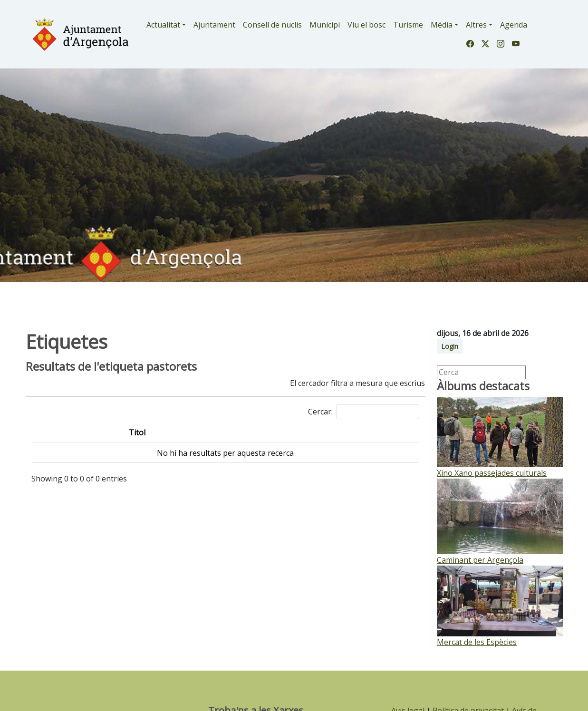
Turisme (408, 25)
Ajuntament (214, 25)
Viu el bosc (366, 25)
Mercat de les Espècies (477, 642)
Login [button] (450, 346)
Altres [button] (476, 25)
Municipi (325, 25)
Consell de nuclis (272, 25)
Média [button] (442, 25)
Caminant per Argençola (480, 560)
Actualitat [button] (163, 25)
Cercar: (364, 412)
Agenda (514, 25)
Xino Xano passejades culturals (492, 473)
